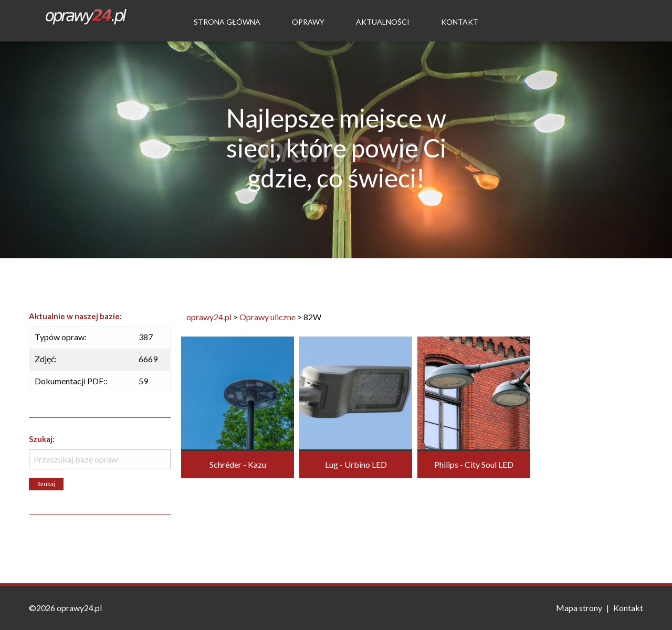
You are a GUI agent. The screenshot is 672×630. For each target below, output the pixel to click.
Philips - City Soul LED (474, 464)
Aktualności (383, 22)
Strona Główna (227, 22)
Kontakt (460, 22)
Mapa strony (579, 608)
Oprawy (308, 22)
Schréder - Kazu (238, 464)
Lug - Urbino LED (356, 464)
